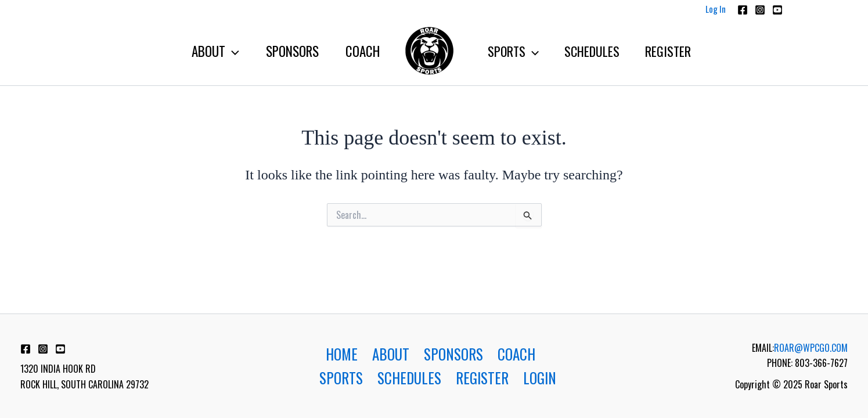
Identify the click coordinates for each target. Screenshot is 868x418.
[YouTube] (60, 349)
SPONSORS (453, 354)
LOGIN (540, 378)
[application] (232, 51)
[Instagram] (760, 10)
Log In (716, 9)
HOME (342, 354)
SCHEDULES (409, 378)
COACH (516, 354)
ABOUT (391, 354)
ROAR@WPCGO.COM (811, 348)
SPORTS (341, 378)
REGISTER (482, 378)
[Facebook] (743, 10)
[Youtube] (777, 10)
